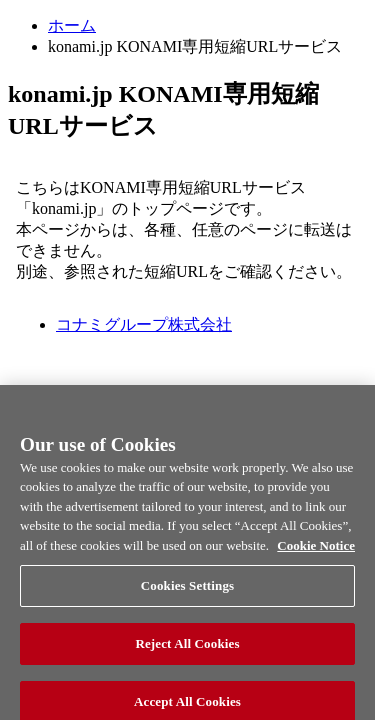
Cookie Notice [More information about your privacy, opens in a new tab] (316, 556)
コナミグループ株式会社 (144, 324)
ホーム (72, 25)
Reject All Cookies (187, 654)
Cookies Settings (187, 597)
